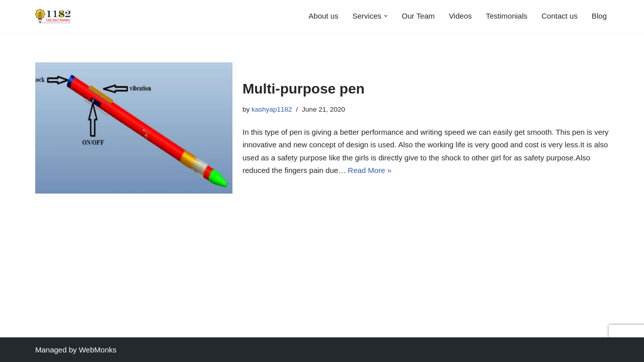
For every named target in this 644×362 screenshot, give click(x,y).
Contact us (559, 16)
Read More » (370, 170)
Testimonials (507, 16)
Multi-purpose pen (304, 89)
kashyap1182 (272, 109)
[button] (386, 16)
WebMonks (98, 350)
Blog (599, 16)
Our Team (419, 16)
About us (323, 16)
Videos (460, 16)
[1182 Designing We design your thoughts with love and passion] (53, 16)
